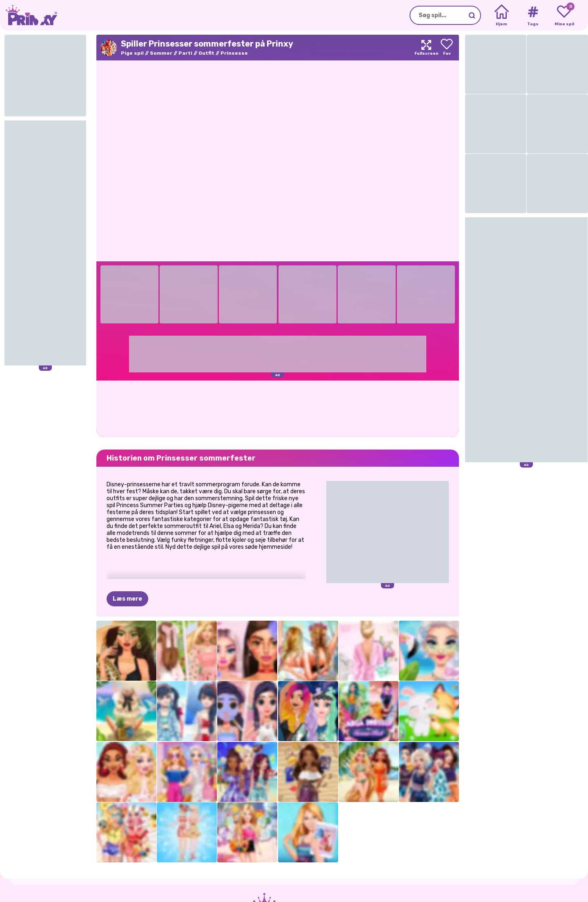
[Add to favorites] (447, 48)
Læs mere (127, 599)
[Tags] (533, 16)
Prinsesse (234, 53)
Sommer (161, 53)
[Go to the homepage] (29, 15)
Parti (185, 53)
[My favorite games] (564, 16)
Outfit (206, 53)
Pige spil (132, 53)
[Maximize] (426, 48)
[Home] (502, 16)
